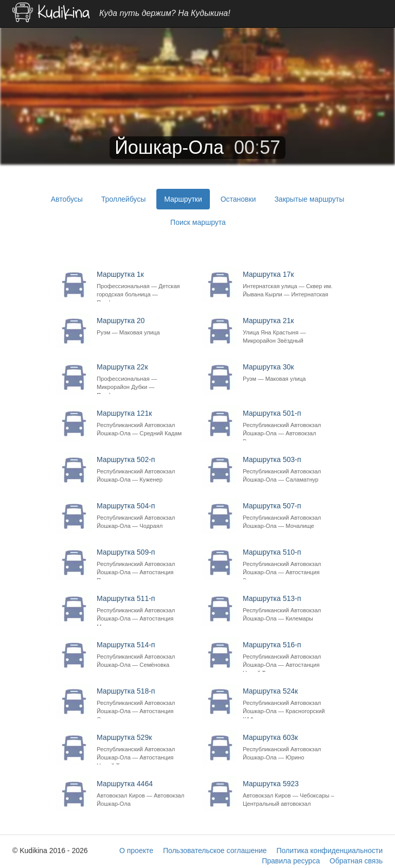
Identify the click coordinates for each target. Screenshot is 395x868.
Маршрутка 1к (144, 286)
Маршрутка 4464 (144, 794)
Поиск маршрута (198, 222)
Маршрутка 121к (144, 423)
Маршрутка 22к (144, 379)
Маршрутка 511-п (144, 610)
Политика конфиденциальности (329, 851)
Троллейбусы (124, 199)
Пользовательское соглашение (215, 851)
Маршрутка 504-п (144, 516)
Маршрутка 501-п (290, 425)
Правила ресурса (291, 861)
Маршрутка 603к (290, 747)
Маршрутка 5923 (290, 794)
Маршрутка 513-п (290, 608)
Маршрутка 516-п (290, 657)
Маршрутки (183, 199)
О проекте (136, 851)
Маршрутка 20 (144, 326)
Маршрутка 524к (290, 703)
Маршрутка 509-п (144, 564)
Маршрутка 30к (290, 373)
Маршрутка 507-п (290, 516)
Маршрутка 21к (290, 331)
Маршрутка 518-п (144, 703)
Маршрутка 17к (290, 286)
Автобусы (67, 199)
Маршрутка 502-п (144, 470)
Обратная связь (356, 861)
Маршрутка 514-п (144, 655)
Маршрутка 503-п (290, 470)
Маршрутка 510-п (290, 564)
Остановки (238, 199)
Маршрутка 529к (144, 749)
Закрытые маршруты (309, 199)
